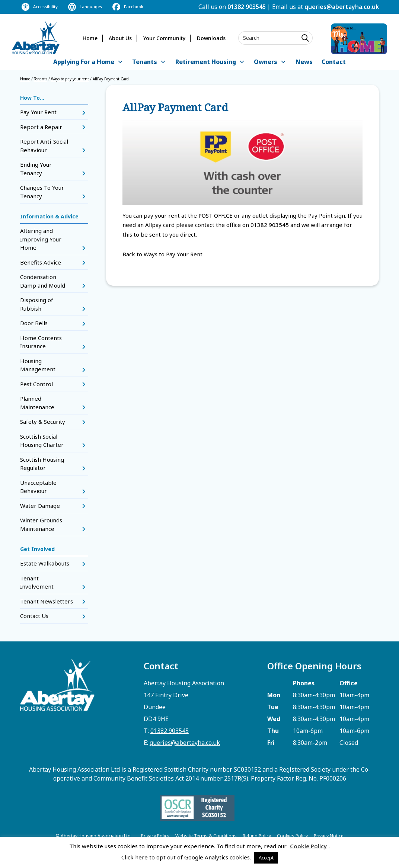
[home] (36, 38)
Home (90, 38)
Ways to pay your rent (70, 79)
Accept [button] (266, 858)
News (304, 62)
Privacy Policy (155, 836)
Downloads (211, 38)
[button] (88, 62)
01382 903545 (247, 7)
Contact (334, 62)
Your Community (164, 38)
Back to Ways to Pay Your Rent (162, 254)
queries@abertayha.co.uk (342, 7)
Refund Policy (257, 836)
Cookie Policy (308, 846)
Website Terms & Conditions (206, 836)
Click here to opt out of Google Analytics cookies (186, 857)
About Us (120, 38)
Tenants (41, 79)
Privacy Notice (329, 836)
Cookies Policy (292, 836)
